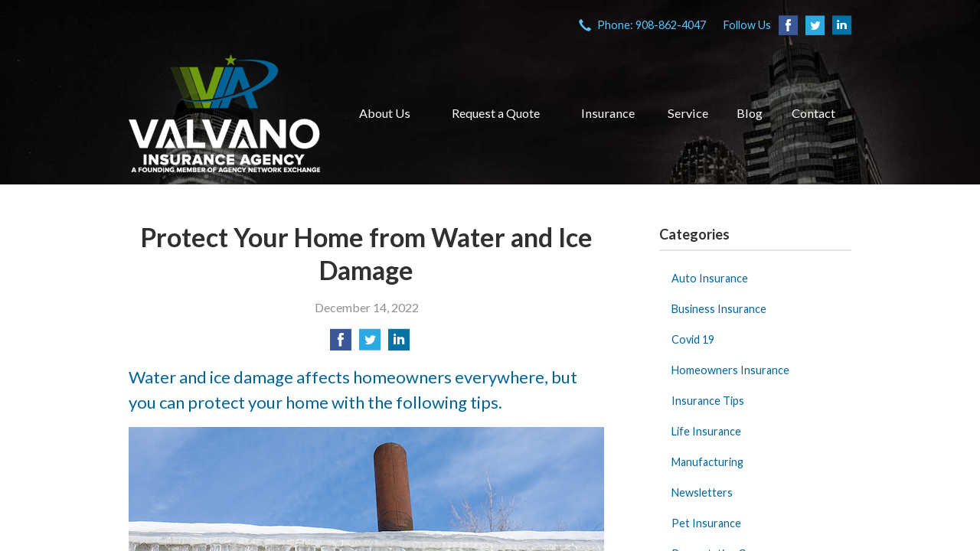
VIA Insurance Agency (224, 113)
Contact (813, 113)
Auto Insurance (710, 278)
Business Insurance (719, 309)
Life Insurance (706, 431)
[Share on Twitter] (370, 344)
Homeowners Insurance (730, 370)
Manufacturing (707, 462)
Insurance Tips (708, 401)
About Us (385, 113)
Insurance (608, 113)
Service (688, 113)
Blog (750, 113)
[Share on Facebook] (341, 344)
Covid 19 (693, 339)
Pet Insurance (706, 523)
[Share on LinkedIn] (399, 344)
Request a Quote (496, 113)
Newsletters (702, 492)
